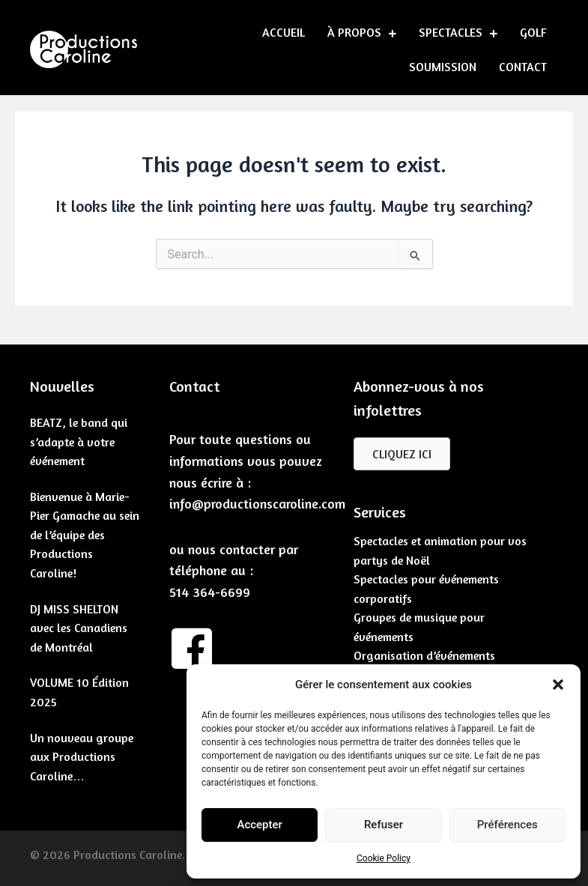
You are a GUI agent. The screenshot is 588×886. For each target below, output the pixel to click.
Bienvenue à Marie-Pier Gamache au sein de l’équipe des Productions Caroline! (85, 535)
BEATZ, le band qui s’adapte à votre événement (79, 442)
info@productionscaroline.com (257, 503)
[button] (558, 685)
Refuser (384, 825)
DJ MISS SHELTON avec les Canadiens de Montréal (79, 628)
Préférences (507, 825)
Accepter (259, 825)
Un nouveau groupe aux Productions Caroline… (82, 757)
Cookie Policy (384, 858)
